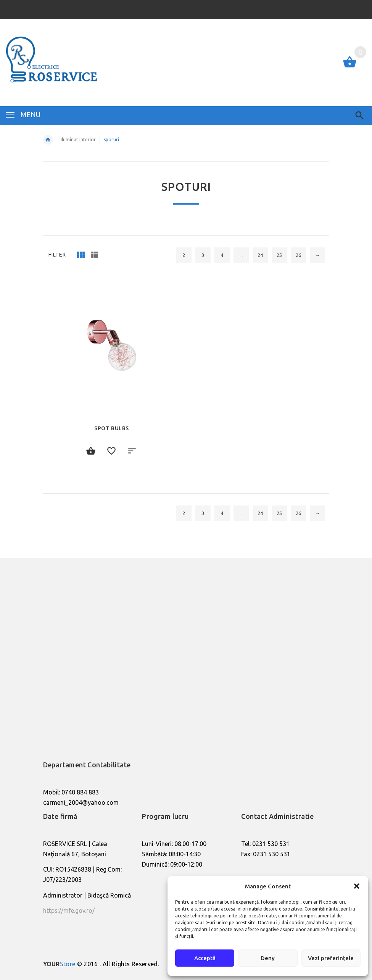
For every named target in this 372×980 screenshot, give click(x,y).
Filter (57, 255)
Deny (268, 958)
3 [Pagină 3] (203, 255)
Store (59, 964)
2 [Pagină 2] (184, 255)
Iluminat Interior (78, 140)
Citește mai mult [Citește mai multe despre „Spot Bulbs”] (91, 451)
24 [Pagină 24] (260, 255)
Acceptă (205, 958)
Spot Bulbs (112, 428)
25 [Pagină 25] (279, 255)
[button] (357, 886)
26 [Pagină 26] (298, 255)
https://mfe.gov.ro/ (69, 911)
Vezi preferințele (331, 958)
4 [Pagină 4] (222, 255)
